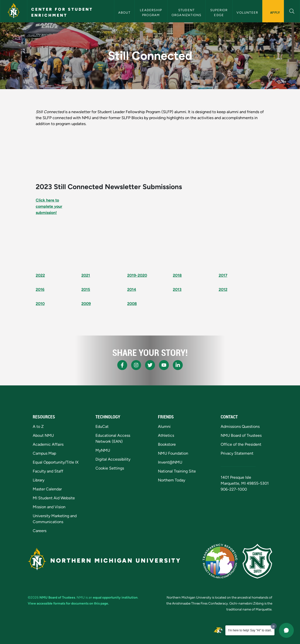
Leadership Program (151, 12)
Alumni (164, 426)
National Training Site (177, 471)
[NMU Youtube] (164, 365)
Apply (275, 12)
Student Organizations (187, 12)
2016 (40, 289)
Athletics (166, 435)
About (124, 13)
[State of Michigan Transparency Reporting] (220, 561)
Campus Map (44, 453)
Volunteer (247, 13)
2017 (223, 275)
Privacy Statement (237, 453)
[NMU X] (150, 365)
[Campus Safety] (257, 561)
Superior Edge (220, 12)
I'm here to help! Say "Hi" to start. (250, 630)
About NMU (43, 435)
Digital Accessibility (113, 459)
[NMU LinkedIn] (178, 365)
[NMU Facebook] (122, 365)
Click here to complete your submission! (49, 206)
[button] (292, 11)
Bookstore (167, 444)
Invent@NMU (170, 462)
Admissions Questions (240, 426)
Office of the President (241, 444)
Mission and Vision (49, 507)
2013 (177, 289)
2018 (177, 275)
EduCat (102, 426)
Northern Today (172, 480)
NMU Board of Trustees (241, 435)
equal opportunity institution (115, 597)
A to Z (38, 426)
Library (39, 480)
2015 (86, 289)
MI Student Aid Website (54, 498)
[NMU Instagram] (136, 365)
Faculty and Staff (48, 471)
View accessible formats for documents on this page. (68, 603)
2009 (86, 304)
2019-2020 (137, 275)
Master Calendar (47, 489)
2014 (132, 289)
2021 (86, 275)
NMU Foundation (173, 453)
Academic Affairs (48, 444)
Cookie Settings (110, 468)
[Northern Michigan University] (14, 11)
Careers (40, 531)
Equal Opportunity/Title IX (56, 462)
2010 (40, 304)
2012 (223, 289)
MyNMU (103, 450)
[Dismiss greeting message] (274, 626)
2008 (132, 304)
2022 (40, 275)
